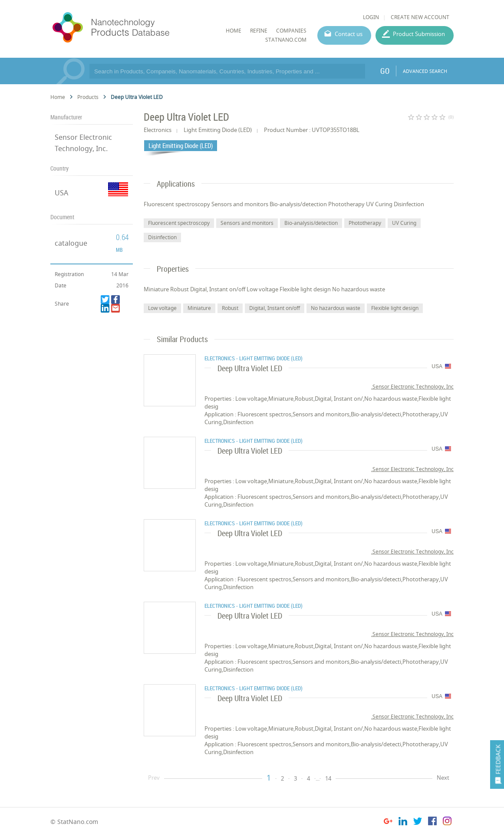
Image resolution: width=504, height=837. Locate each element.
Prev (154, 778)
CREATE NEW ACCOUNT (420, 17)
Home (58, 97)
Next (443, 778)
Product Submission (419, 34)
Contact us (349, 34)
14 (328, 778)
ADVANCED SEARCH (425, 71)
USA (61, 193)
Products (88, 97)
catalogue (71, 243)
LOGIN (371, 17)
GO (385, 71)
